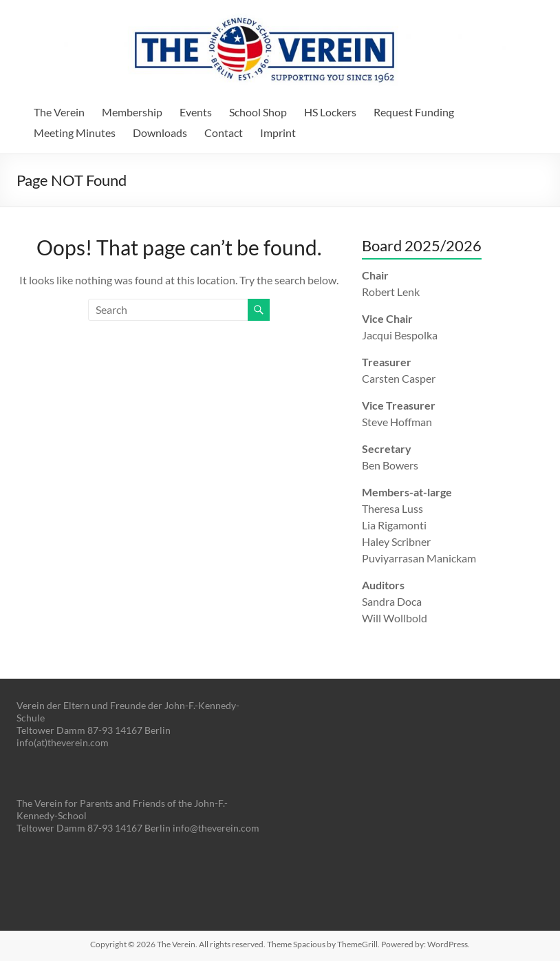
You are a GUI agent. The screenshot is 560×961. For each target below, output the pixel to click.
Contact (224, 133)
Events (196, 112)
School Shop (258, 112)
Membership (132, 112)
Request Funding (414, 112)
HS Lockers (330, 112)
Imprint (278, 133)
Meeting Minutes (75, 133)
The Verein (59, 112)
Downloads (160, 133)
